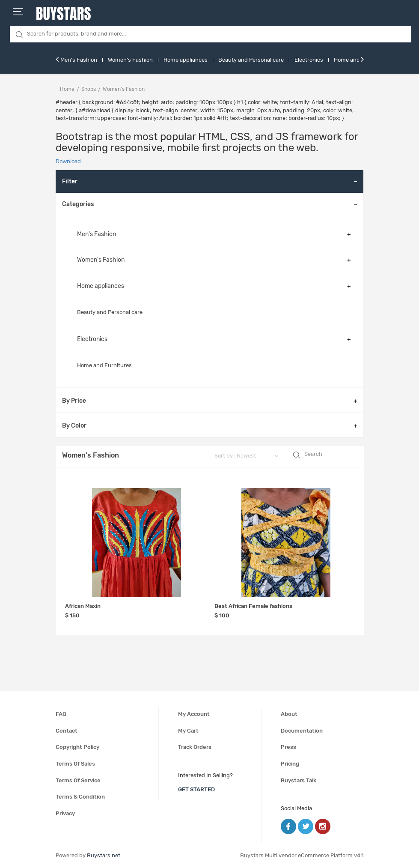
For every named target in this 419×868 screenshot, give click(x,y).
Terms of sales (75, 764)
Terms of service (78, 780)
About (289, 714)
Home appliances (186, 60)
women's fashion (124, 89)
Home (67, 89)
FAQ (61, 714)
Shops (89, 89)
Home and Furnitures (104, 365)
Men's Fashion (79, 60)
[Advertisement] (152, 656)
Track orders (195, 747)
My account (194, 714)
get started (196, 789)
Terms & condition (80, 797)
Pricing (290, 764)
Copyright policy (77, 747)
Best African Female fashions (253, 606)
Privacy (65, 813)
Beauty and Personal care (251, 60)
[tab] (209, 204)
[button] (209, 204)
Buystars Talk (299, 780)
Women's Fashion (130, 60)
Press (288, 747)
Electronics (309, 60)
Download (68, 161)
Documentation (302, 731)
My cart (188, 731)
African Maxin (83, 606)
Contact (67, 731)
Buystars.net (104, 855)
